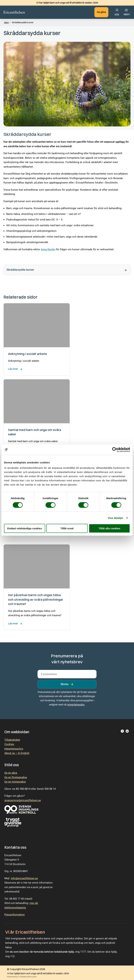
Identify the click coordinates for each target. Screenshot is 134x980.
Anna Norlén (48, 249)
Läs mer (13, 369)
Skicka (64, 684)
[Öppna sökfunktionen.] (117, 12)
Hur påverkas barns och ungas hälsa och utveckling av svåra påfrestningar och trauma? (36, 599)
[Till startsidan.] (14, 12)
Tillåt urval (67, 528)
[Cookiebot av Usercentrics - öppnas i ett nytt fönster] (115, 450)
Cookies (9, 744)
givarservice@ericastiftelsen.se (23, 800)
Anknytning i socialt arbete (28, 354)
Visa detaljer (115, 518)
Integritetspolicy (14, 749)
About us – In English (17, 753)
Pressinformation (14, 915)
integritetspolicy (76, 705)
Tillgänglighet (12, 740)
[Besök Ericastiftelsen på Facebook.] (122, 732)
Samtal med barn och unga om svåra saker (35, 432)
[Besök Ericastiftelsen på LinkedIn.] (127, 732)
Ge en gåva (11, 773)
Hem (6, 22)
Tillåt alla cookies (109, 528)
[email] (67, 674)
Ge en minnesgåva (15, 782)
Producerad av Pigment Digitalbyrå (22, 977)
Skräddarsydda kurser (67, 270)
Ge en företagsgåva (16, 777)
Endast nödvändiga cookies (25, 528)
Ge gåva (101, 12)
